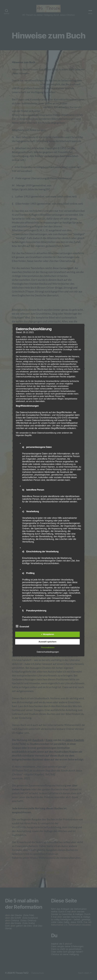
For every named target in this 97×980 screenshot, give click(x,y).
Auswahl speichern (47, 642)
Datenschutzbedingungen (48, 652)
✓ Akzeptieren (47, 634)
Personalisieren (48, 647)
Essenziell (24, 626)
